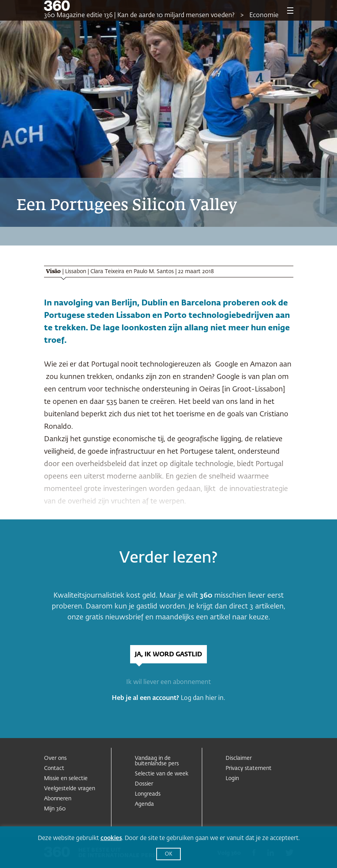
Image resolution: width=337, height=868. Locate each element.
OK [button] (168, 854)
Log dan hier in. (203, 698)
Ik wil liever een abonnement (168, 682)
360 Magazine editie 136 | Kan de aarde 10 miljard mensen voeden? (139, 16)
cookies (111, 838)
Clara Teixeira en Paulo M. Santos (132, 272)
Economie (264, 16)
